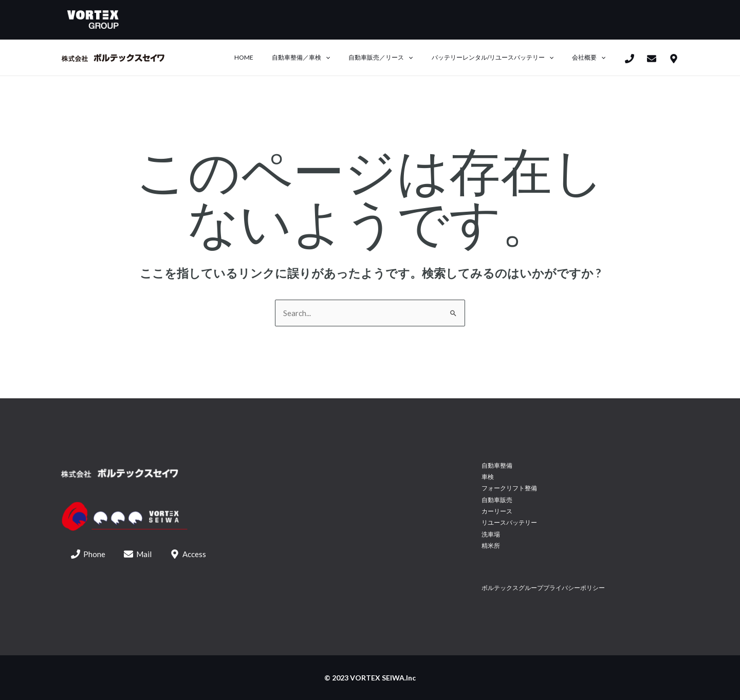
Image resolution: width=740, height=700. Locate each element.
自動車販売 (497, 500)
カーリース (497, 511)
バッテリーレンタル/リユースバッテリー (502, 58)
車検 (488, 477)
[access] (674, 59)
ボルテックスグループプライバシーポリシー (543, 588)
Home (272, 57)
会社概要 (592, 58)
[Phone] (630, 59)
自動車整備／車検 (322, 58)
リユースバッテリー (509, 522)
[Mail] (138, 554)
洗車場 (491, 534)
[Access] (188, 554)
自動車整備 (497, 465)
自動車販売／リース (396, 58)
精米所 (491, 546)
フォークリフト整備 (509, 488)
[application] (347, 58)
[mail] (652, 59)
